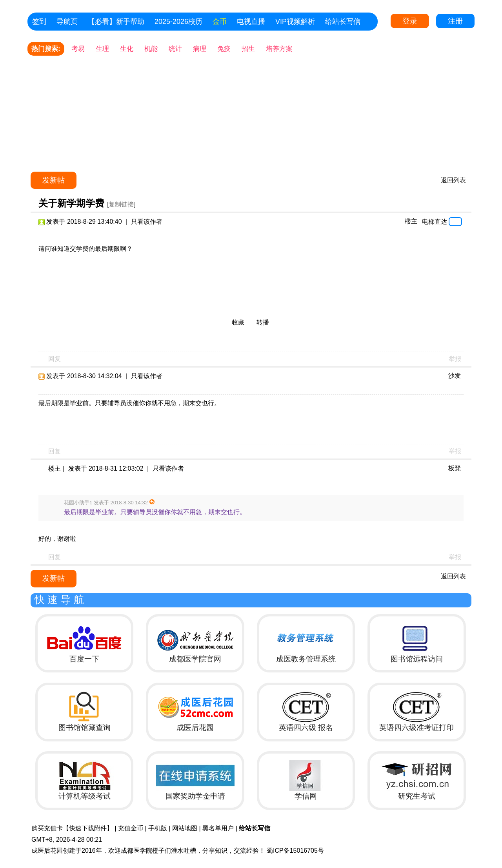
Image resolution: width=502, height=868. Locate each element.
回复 (55, 359)
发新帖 (54, 180)
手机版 (158, 828)
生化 (127, 49)
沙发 (455, 376)
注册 (455, 21)
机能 (151, 49)
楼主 (411, 221)
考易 (78, 49)
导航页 (67, 22)
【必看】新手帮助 (116, 22)
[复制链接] (121, 204)
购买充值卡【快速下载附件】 (72, 828)
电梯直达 (435, 221)
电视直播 (251, 22)
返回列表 (453, 180)
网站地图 (185, 828)
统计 (175, 49)
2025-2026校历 (178, 22)
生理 (102, 49)
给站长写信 (343, 22)
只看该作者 (147, 222)
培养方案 (279, 49)
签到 (39, 22)
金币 (220, 22)
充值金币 (131, 828)
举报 (455, 359)
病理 (200, 49)
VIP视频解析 (295, 22)
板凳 (455, 468)
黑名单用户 (218, 828)
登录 (410, 21)
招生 (248, 49)
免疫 (224, 49)
